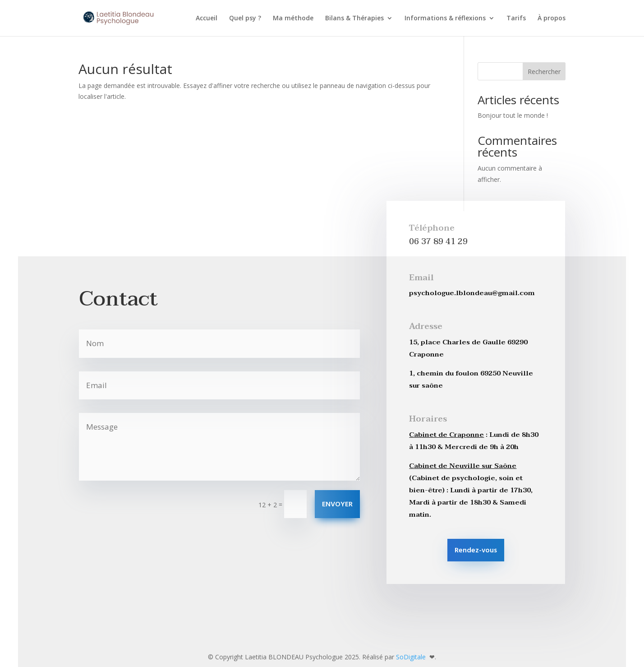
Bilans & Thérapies (354, 19)
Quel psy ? (245, 19)
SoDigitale (412, 657)
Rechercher (544, 72)
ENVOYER (337, 505)
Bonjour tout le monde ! (513, 115)
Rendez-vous (476, 551)
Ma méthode (293, 19)
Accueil (207, 19)
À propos (552, 19)
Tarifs (516, 19)
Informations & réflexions (445, 19)
